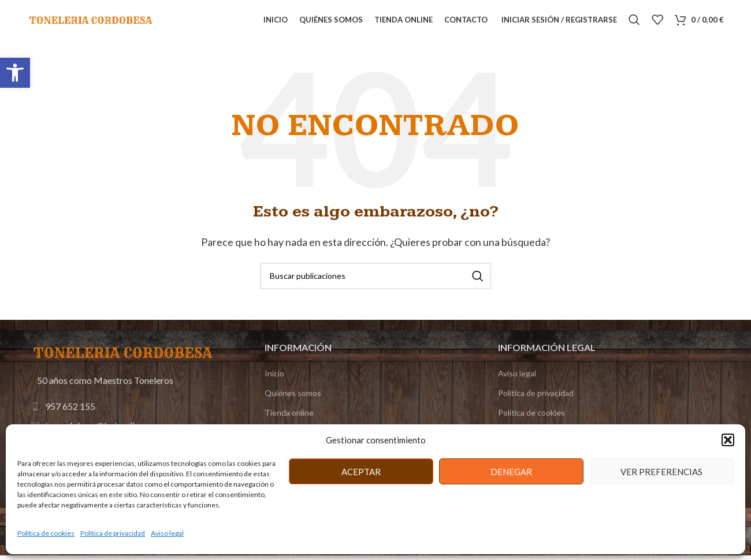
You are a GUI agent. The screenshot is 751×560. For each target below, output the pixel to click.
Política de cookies (46, 533)
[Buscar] (634, 26)
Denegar (511, 472)
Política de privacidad (113, 533)
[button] (15, 73)
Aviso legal (167, 533)
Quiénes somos (293, 405)
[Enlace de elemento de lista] (124, 419)
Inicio (274, 385)
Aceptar (361, 472)
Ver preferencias (661, 472)
